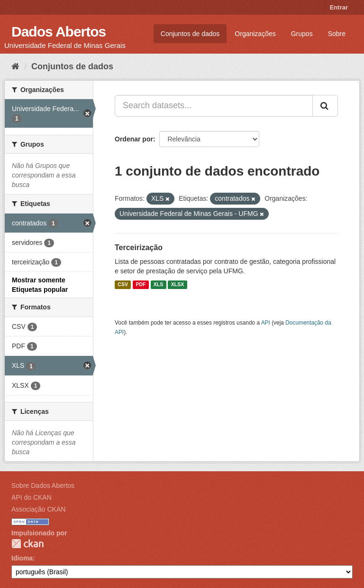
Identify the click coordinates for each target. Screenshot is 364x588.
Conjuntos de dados (190, 34)
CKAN (27, 544)
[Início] (15, 66)
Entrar (339, 7)
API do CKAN (32, 497)
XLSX (177, 285)
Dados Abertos (59, 32)
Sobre (337, 34)
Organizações (255, 34)
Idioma (22, 558)
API (266, 323)
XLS (158, 285)
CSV (123, 285)
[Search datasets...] (214, 106)
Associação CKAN (38, 509)
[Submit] (325, 106)
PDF (141, 285)
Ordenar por (134, 139)
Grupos (302, 34)
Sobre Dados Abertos (43, 485)
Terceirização (139, 247)
